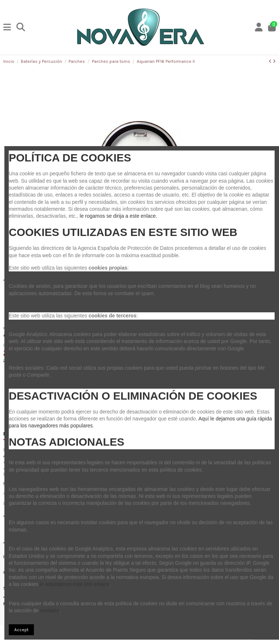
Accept (21, 630)
